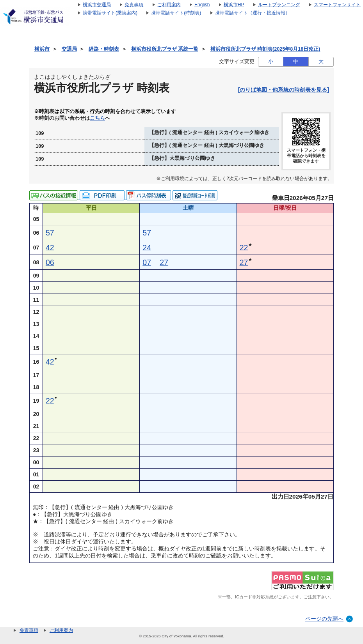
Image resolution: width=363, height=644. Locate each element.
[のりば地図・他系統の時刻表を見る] (284, 90)
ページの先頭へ (324, 619)
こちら (97, 118)
